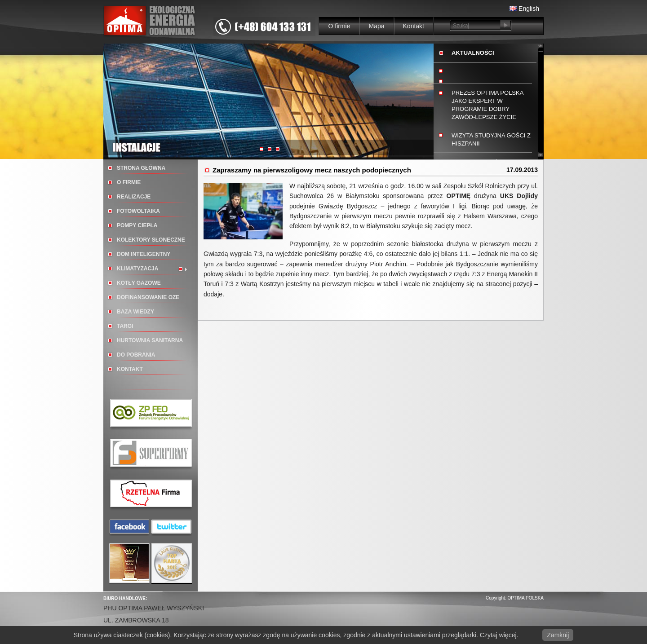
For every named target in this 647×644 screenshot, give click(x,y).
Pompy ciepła (137, 225)
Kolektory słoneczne (151, 240)
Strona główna (141, 168)
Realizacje (134, 197)
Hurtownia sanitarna (150, 340)
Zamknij (558, 635)
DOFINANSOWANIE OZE (148, 297)
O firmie (339, 26)
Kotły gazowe (139, 283)
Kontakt (414, 26)
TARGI (125, 326)
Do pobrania (136, 355)
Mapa (376, 26)
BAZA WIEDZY (135, 312)
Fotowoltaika (138, 211)
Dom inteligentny (144, 254)
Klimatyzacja (137, 269)
